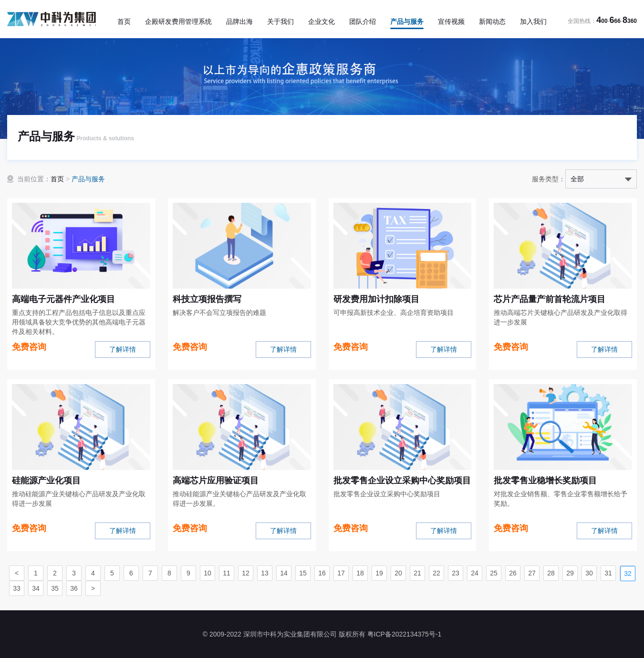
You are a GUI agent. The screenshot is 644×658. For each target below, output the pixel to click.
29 (570, 573)
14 (284, 573)
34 (36, 588)
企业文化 (322, 21)
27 (532, 573)
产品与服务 (407, 21)
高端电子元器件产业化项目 (63, 299)
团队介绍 (363, 21)
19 (379, 573)
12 (246, 573)
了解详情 (123, 349)
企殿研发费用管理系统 (178, 21)
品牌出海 (239, 21)
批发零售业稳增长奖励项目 (545, 480)
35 (55, 588)
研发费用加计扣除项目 (376, 299)
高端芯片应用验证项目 (216, 480)
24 (475, 573)
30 (589, 573)
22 (436, 573)
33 (17, 588)
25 (494, 573)
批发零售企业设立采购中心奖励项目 (402, 480)
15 (303, 573)
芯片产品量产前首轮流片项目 (550, 299)
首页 (124, 21)
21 (417, 573)
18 (360, 573)
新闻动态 (492, 21)
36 (74, 588)
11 (227, 573)
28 (551, 573)
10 (208, 573)
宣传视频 (451, 21)
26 (513, 573)
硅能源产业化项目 (46, 480)
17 (341, 573)
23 (456, 573)
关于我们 (280, 21)
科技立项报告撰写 (207, 299)
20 (398, 573)
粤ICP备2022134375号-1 (405, 634)
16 (322, 573)
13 (265, 573)
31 (608, 573)
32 (628, 574)
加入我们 (533, 21)
